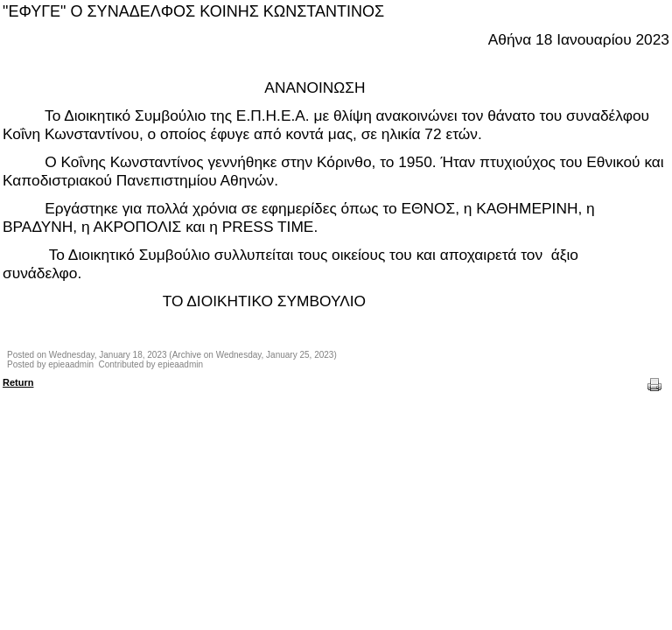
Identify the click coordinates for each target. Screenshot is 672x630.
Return (18, 382)
